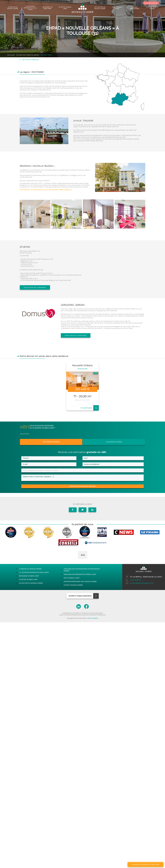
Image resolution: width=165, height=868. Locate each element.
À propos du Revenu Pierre (13, 8)
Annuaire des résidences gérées (28, 55)
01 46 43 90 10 (151, 3)
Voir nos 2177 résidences (29, 60)
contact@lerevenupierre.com (140, 583)
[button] (78, 561)
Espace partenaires (135, 8)
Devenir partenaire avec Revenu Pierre (80, 582)
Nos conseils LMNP (117, 8)
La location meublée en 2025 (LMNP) (30, 8)
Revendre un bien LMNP (48, 8)
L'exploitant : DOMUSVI (73, 305)
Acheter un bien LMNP (65, 8)
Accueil (11, 55)
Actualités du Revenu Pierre (100, 8)
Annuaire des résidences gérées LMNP (80, 574)
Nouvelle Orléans (47, 55)
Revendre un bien (51, 442)
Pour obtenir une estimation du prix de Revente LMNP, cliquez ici (46, 190)
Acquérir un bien (114, 442)
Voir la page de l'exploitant (76, 335)
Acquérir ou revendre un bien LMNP (146, 864)
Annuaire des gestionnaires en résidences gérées (82, 570)
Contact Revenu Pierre (152, 8)
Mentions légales (93, 618)
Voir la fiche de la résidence (35, 287)
